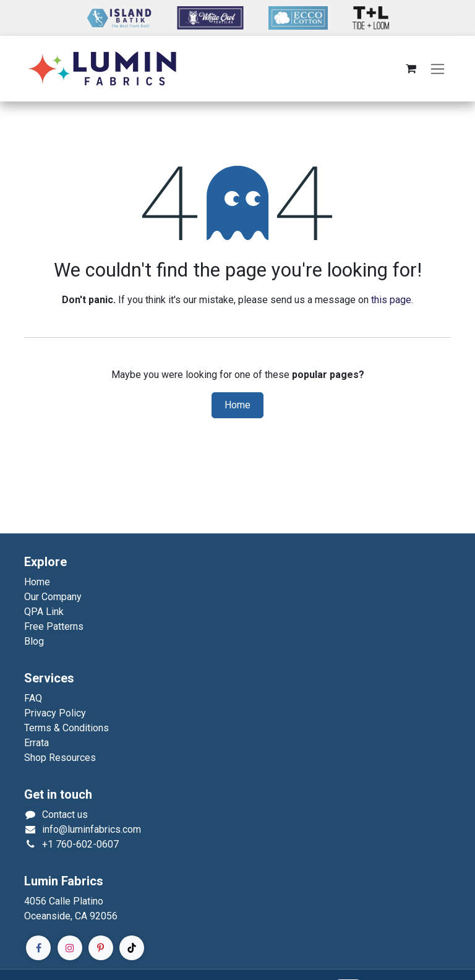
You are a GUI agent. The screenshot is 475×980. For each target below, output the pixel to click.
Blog (34, 641)
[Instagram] (70, 948)
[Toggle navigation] (438, 69)
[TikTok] (132, 948)
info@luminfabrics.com (92, 829)
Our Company (53, 597)
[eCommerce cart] (411, 69)
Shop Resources (60, 758)
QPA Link (44, 612)
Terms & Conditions (66, 728)
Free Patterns (54, 626)
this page (391, 300)
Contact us (65, 815)
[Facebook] (38, 948)
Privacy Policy (55, 713)
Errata (36, 743)
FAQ (33, 698)
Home (237, 405)
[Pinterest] (101, 948)
